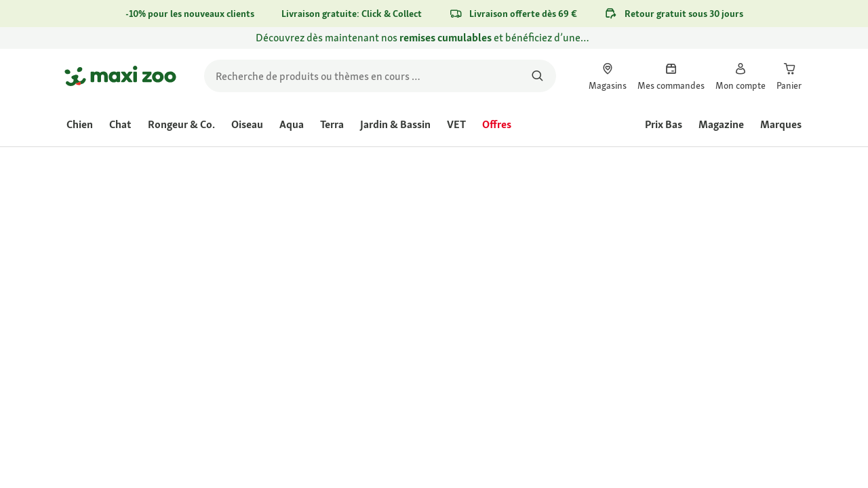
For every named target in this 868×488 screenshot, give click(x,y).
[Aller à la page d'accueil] (120, 76)
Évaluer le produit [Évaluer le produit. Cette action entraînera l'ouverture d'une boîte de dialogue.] (589, 249)
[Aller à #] (493, 337)
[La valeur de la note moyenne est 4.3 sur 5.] (487, 249)
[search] (380, 76)
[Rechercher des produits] (537, 76)
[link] (434, 38)
